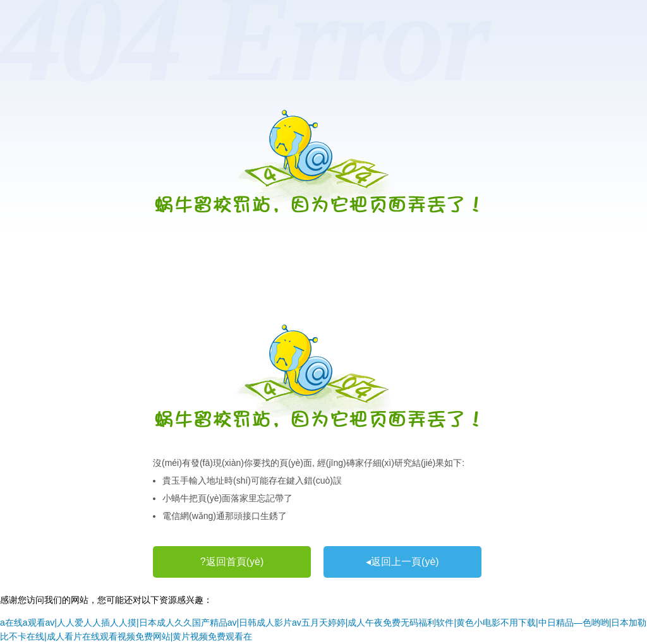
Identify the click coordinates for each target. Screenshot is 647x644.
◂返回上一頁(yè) (402, 562)
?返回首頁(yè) (232, 562)
